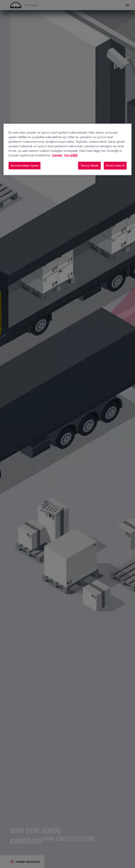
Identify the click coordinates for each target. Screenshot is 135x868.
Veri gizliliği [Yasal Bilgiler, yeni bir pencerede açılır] (71, 155)
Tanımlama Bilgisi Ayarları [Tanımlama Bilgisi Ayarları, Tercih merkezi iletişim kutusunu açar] (25, 166)
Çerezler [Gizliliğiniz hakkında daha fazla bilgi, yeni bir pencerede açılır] (57, 155)
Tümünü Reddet (89, 166)
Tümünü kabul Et (115, 166)
